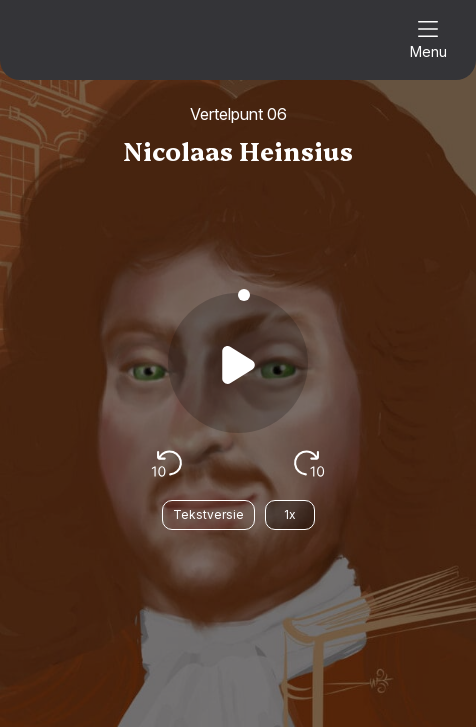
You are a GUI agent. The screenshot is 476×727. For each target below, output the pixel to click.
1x (290, 514)
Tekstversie (208, 514)
